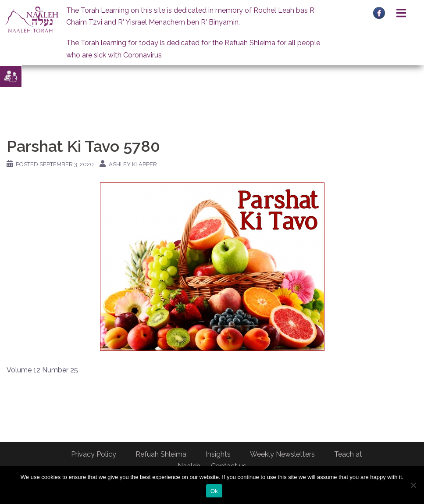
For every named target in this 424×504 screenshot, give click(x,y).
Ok (214, 491)
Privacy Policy (94, 454)
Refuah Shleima (161, 454)
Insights (218, 454)
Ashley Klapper (133, 164)
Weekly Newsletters (282, 454)
